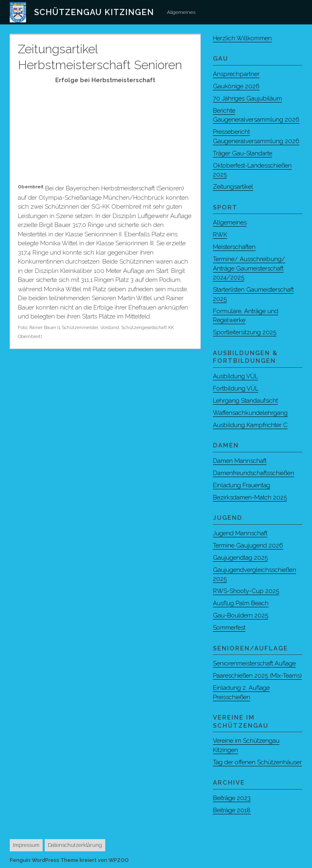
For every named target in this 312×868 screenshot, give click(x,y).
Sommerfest (229, 628)
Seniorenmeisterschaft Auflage (254, 663)
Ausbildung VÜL (235, 376)
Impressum (26, 845)
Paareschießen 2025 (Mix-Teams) (257, 676)
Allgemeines (181, 12)
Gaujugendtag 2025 (240, 558)
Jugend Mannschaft (240, 533)
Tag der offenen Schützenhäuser (257, 762)
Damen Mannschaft (240, 461)
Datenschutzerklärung (75, 845)
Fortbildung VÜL (236, 388)
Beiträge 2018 (232, 810)
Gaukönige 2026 (236, 86)
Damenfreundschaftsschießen (253, 473)
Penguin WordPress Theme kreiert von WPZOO (69, 860)
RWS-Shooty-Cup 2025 (246, 591)
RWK (220, 235)
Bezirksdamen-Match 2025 (250, 497)
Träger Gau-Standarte (243, 153)
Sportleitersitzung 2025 (245, 332)
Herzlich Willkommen (242, 38)
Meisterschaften (234, 247)
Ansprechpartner (236, 74)
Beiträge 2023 (232, 798)
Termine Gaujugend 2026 (248, 545)
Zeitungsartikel (233, 187)
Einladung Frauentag (242, 485)
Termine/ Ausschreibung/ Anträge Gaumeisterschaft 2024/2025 (249, 268)
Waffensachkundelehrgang (250, 413)
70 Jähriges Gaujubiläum (247, 98)
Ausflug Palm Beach (241, 603)
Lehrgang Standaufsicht (245, 401)
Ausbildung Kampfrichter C (250, 425)
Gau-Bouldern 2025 (240, 615)
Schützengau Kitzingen (94, 12)
